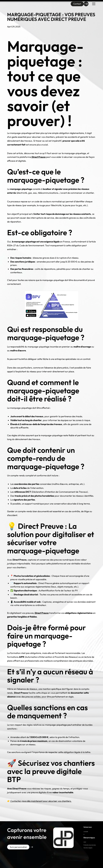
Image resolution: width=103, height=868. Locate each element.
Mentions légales (88, 848)
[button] (93, 4)
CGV (85, 842)
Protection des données (90, 845)
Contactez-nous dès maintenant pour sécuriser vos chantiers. (41, 801)
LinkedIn (86, 832)
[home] (12, 4)
